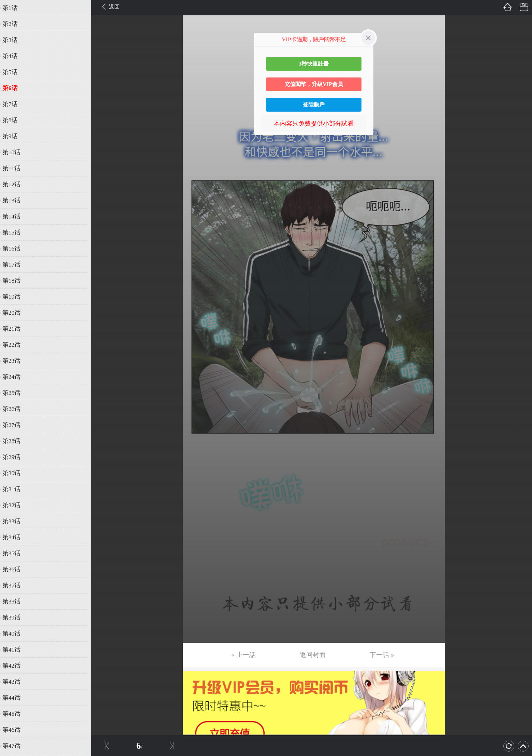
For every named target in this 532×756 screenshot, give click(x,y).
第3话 (14, 40)
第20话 (16, 313)
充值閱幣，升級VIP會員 (314, 84)
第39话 (16, 617)
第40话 (16, 633)
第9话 (14, 136)
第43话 (16, 682)
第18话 (16, 281)
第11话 (16, 168)
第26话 (16, 409)
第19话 (16, 297)
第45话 (16, 714)
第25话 (16, 393)
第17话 (16, 265)
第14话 (16, 216)
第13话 (16, 200)
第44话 (16, 698)
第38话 (16, 601)
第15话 (16, 232)
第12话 (16, 184)
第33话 (16, 521)
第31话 (16, 489)
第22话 (16, 345)
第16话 (16, 248)
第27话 (16, 425)
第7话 (14, 104)
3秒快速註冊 (314, 64)
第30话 (16, 473)
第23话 (16, 361)
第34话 (16, 537)
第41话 (16, 650)
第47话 (16, 746)
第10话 (16, 152)
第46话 (16, 730)
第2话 (14, 24)
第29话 (16, 457)
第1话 (14, 8)
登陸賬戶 (314, 105)
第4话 (14, 56)
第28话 (16, 441)
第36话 (16, 569)
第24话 (16, 377)
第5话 (14, 72)
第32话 (16, 505)
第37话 (16, 585)
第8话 (14, 120)
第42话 (16, 666)
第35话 (16, 553)
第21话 (16, 329)
